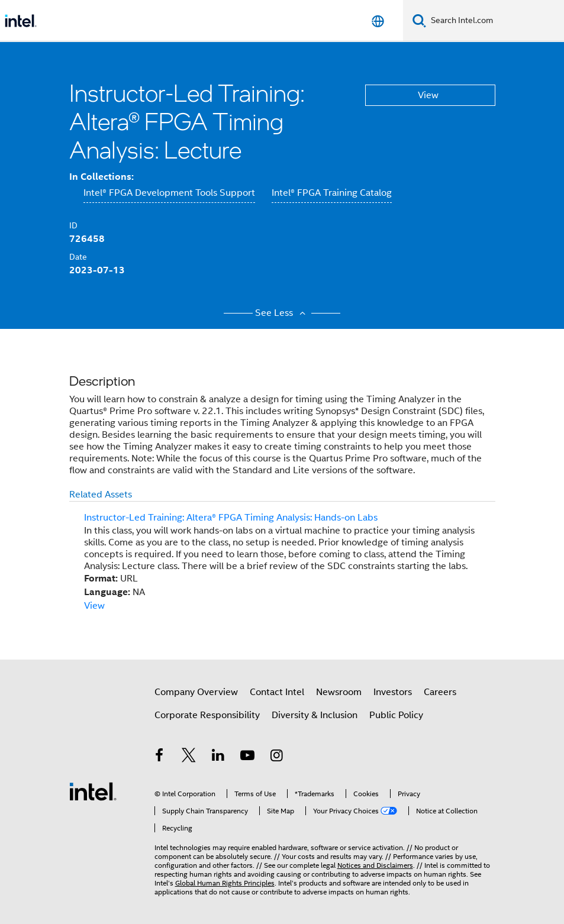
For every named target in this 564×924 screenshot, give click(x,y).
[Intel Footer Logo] (93, 791)
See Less (282, 313)
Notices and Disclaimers (375, 865)
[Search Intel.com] (495, 21)
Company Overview (196, 692)
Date (78, 257)
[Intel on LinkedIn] (218, 757)
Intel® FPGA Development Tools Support (169, 193)
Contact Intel (277, 692)
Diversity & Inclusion (315, 715)
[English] (378, 21)
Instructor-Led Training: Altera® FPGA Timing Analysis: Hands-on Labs (231, 518)
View (428, 95)
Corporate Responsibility (207, 715)
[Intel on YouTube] (247, 757)
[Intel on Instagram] (277, 757)
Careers (440, 692)
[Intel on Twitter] (189, 757)
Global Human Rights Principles (225, 883)
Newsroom (339, 692)
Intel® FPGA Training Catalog (332, 193)
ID (73, 225)
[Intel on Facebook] (160, 757)
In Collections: (101, 177)
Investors (393, 692)
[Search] (419, 20)
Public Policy (396, 715)
